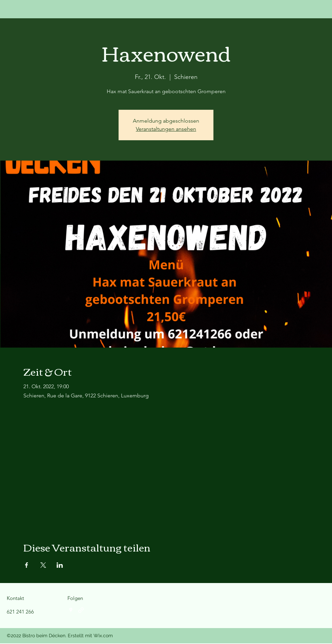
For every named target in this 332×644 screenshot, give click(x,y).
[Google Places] (71, 610)
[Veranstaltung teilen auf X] (43, 565)
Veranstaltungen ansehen (166, 129)
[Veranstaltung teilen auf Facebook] (27, 565)
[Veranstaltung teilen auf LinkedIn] (60, 565)
